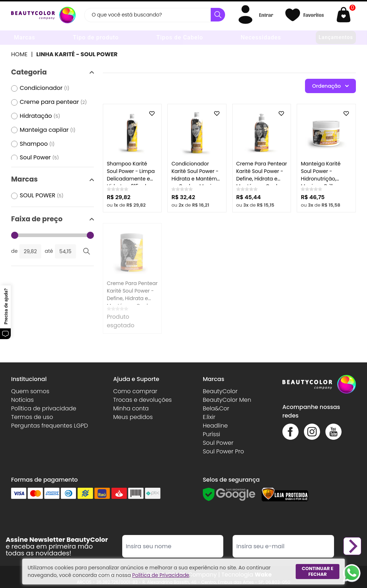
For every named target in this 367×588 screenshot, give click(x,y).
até (49, 251)
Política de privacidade (44, 408)
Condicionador (45, 88)
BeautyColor (220, 391)
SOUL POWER (42, 196)
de (14, 251)
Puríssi (212, 434)
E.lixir (209, 417)
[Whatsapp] (352, 573)
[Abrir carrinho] (345, 15)
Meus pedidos (133, 417)
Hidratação (40, 116)
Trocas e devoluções (143, 400)
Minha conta (131, 408)
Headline (215, 426)
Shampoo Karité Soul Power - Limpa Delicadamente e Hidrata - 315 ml (131, 175)
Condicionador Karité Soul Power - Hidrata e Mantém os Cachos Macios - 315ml (196, 179)
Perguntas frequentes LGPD (50, 426)
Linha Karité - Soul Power (77, 54)
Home (19, 54)
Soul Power (39, 158)
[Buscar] (218, 15)
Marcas (25, 37)
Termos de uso (32, 417)
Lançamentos (336, 37)
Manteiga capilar (47, 130)
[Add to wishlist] (152, 114)
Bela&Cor (216, 408)
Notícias (22, 400)
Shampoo (37, 144)
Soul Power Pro (223, 451)
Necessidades (261, 37)
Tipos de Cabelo (180, 37)
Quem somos (30, 391)
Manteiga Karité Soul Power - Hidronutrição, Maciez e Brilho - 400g (321, 179)
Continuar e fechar (318, 571)
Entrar (266, 15)
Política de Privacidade (161, 575)
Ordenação (330, 86)
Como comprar (135, 391)
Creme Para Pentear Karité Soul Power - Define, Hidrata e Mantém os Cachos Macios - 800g (132, 298)
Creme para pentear (53, 102)
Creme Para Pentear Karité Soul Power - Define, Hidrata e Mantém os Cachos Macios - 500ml (262, 179)
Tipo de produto (96, 37)
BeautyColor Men (227, 400)
